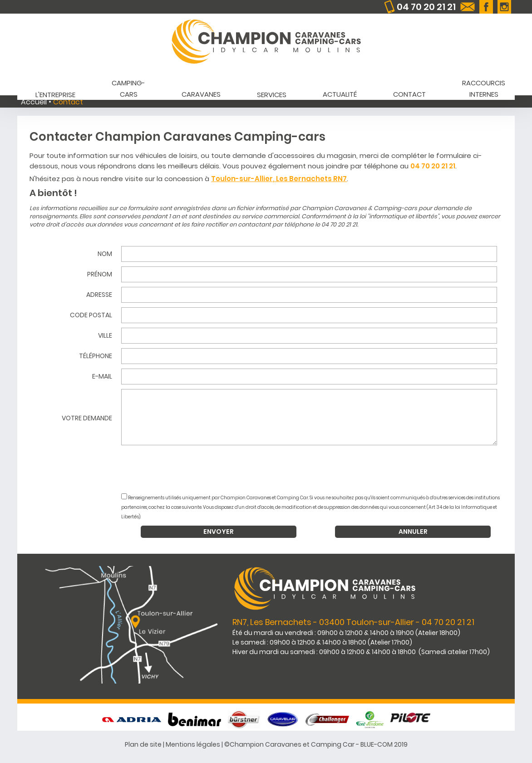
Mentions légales (193, 744)
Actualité (340, 94)
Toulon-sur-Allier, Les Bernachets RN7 (279, 179)
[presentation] (316, 470)
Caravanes (201, 94)
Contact (409, 94)
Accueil (34, 102)
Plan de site (143, 744)
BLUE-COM (377, 744)
